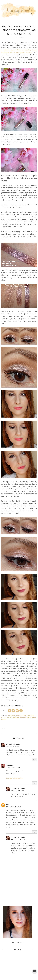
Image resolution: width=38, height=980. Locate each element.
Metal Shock (7, 718)
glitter (31, 716)
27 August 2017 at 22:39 (13, 768)
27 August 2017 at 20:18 (13, 747)
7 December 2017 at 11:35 (18, 840)
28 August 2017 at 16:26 (18, 791)
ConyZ (9, 804)
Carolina (10, 765)
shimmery (32, 718)
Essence (12, 716)
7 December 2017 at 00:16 (14, 807)
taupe (3, 719)
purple (16, 718)
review (23, 718)
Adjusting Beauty (13, 744)
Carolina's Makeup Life (15, 778)
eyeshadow (21, 716)
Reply (35, 760)
